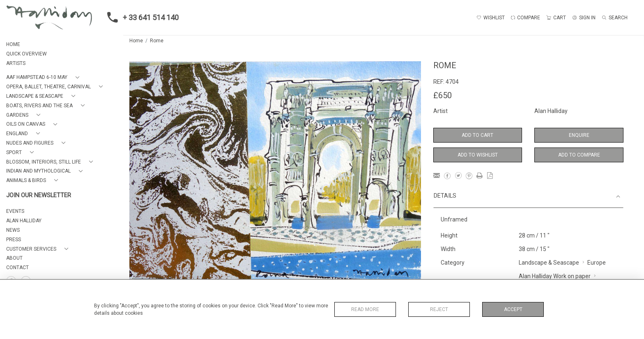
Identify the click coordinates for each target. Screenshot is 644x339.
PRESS (14, 240)
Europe (597, 263)
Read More (365, 309)
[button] (44, 77)
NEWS (13, 230)
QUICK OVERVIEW (26, 54)
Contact (17, 268)
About (14, 258)
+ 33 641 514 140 (140, 17)
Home (136, 41)
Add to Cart (477, 135)
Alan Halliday (551, 111)
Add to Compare (579, 155)
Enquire (579, 135)
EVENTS (15, 211)
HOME (13, 44)
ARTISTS (16, 63)
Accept (513, 309)
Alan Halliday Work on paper (555, 276)
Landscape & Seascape (549, 263)
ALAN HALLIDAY (24, 221)
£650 (443, 95)
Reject (439, 309)
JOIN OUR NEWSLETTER (39, 195)
